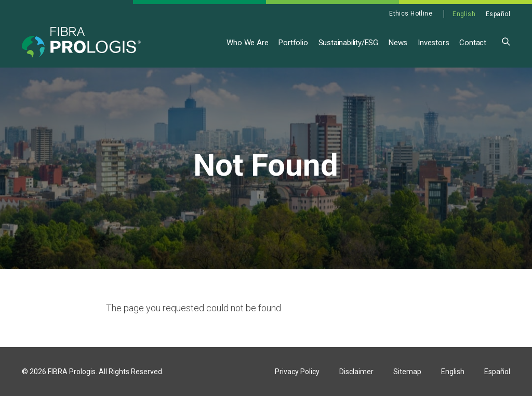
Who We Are (247, 43)
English (464, 14)
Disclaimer (356, 372)
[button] (506, 41)
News (398, 43)
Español (498, 14)
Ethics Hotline (411, 14)
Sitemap (407, 372)
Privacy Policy (297, 372)
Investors (433, 43)
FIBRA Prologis (72, 372)
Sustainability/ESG (348, 43)
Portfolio (293, 43)
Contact (473, 43)
